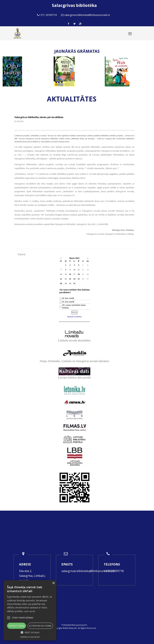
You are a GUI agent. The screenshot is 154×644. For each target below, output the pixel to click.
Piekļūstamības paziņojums (74, 625)
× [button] (53, 583)
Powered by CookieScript (30, 637)
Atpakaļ (22, 254)
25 (79, 279)
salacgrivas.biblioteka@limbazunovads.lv (88, 571)
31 (74, 283)
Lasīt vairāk (30, 611)
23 (70, 279)
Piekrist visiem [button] (16, 626)
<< (61, 258)
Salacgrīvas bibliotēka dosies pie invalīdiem (39, 117)
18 (79, 274)
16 (70, 274)
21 (61, 279)
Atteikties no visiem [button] (40, 626)
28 (61, 283)
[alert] (30, 610)
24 (74, 279)
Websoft (73, 628)
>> (88, 258)
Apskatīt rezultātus (74, 317)
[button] (30, 632)
